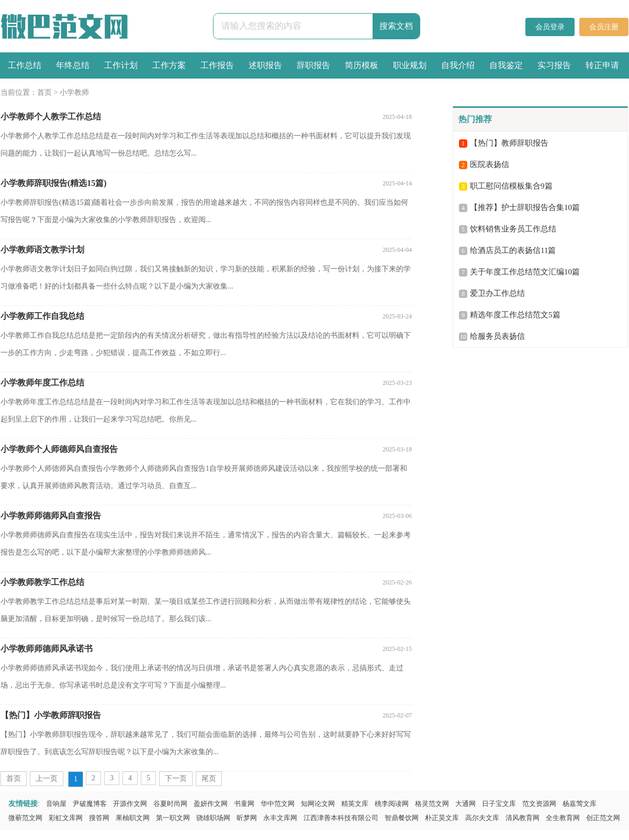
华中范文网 (278, 804)
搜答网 (99, 818)
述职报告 (265, 65)
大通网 (465, 804)
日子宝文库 (499, 804)
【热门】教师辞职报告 (509, 143)
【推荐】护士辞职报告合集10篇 (525, 207)
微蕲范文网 (25, 818)
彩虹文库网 (66, 818)
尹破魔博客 (90, 804)
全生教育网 (563, 818)
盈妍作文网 (211, 804)
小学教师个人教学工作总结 (51, 117)
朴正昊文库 (442, 818)
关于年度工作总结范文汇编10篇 (525, 272)
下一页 (176, 778)
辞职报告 (313, 65)
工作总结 (25, 65)
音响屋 (56, 804)
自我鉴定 (506, 65)
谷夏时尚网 (170, 804)
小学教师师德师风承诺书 (47, 649)
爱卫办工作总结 (497, 293)
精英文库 (355, 804)
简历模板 (362, 65)
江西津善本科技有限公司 (341, 818)
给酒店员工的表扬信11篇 (513, 250)
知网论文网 (318, 804)
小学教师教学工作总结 (42, 582)
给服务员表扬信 (497, 336)
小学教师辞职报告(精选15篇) (54, 183)
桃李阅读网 (392, 804)
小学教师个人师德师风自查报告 (59, 449)
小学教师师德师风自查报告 (51, 516)
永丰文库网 (280, 818)
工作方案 (169, 65)
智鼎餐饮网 (402, 818)
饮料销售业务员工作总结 (513, 229)
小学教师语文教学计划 (42, 250)
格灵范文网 (432, 804)
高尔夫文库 (482, 818)
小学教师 (74, 92)
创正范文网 (603, 818)
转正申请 (602, 65)
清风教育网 (523, 818)
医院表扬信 (490, 164)
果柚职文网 (133, 818)
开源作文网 (130, 804)
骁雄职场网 (213, 818)
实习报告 (554, 65)
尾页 (209, 778)
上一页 (47, 778)
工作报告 (217, 65)
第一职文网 (173, 818)
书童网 (244, 804)
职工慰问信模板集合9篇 (511, 186)
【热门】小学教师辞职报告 (51, 715)
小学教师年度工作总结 (42, 383)
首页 (44, 92)
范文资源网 (539, 804)
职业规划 (410, 65)
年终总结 (73, 65)
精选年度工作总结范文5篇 (515, 315)
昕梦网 (247, 818)
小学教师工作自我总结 (42, 316)
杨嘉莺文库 (580, 804)
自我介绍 (458, 65)
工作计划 (121, 65)
